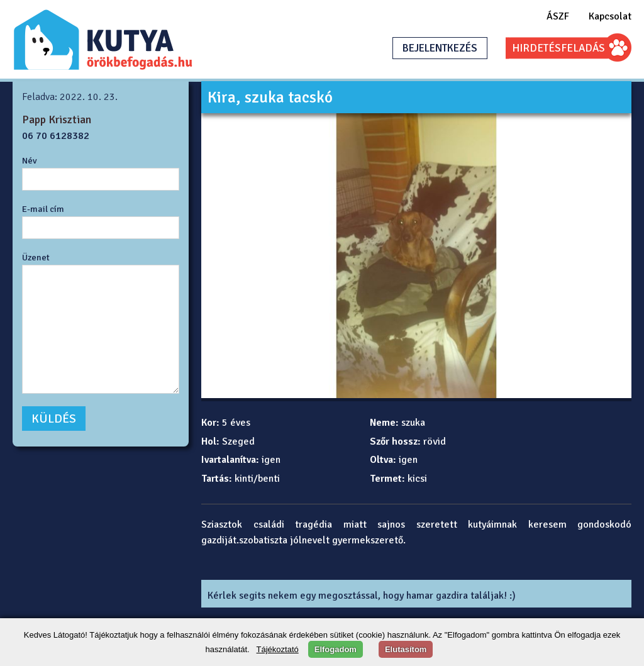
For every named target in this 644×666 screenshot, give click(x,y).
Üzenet (36, 257)
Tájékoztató (278, 649)
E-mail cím (43, 209)
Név (30, 160)
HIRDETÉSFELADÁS (558, 48)
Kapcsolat (610, 16)
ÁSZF (558, 16)
